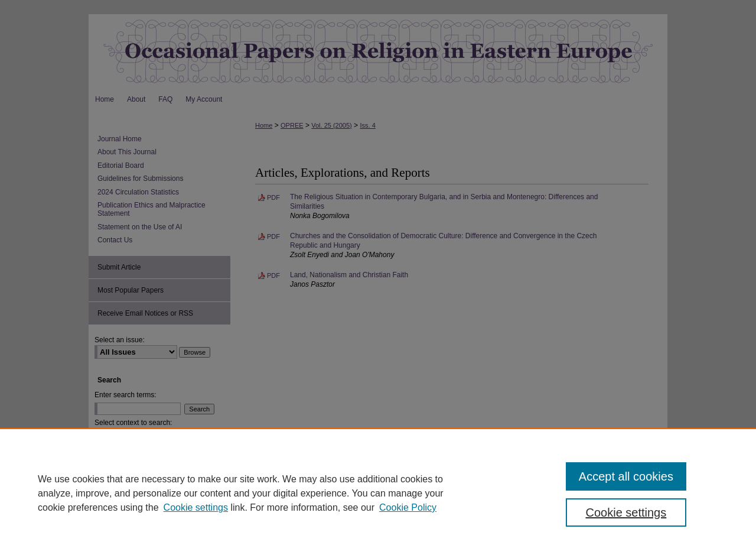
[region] (378, 493)
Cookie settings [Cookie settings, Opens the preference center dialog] (626, 512)
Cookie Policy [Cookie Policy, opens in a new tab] (408, 507)
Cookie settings (196, 507)
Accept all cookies (626, 476)
